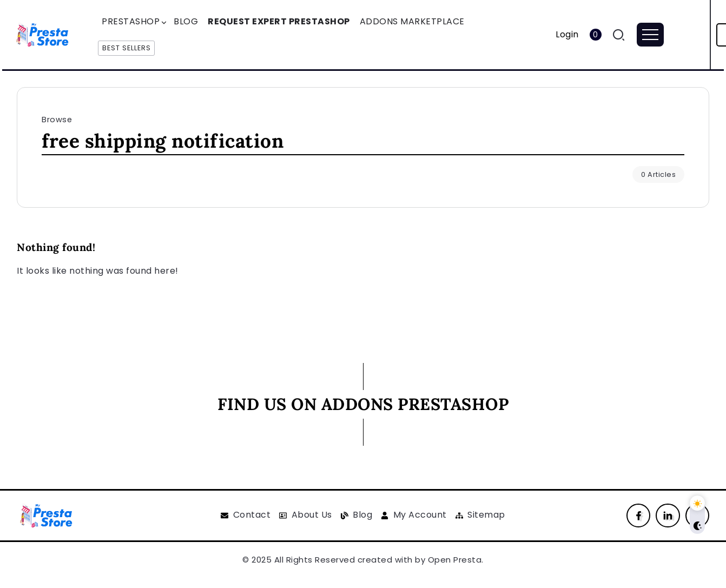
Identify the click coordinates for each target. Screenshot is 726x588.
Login (567, 34)
